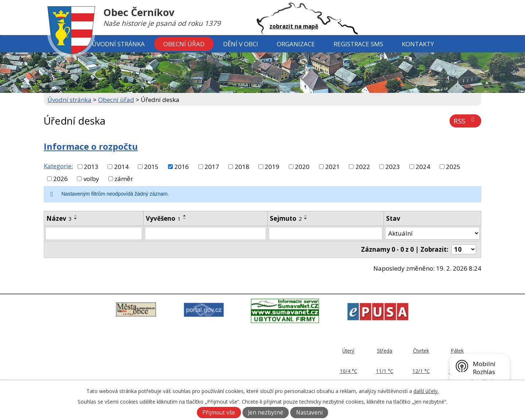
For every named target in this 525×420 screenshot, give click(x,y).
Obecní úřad (184, 44)
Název (59, 218)
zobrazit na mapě (294, 26)
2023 (393, 167)
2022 (363, 167)
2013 (91, 167)
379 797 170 (234, 365)
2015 (151, 167)
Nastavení (309, 413)
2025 (453, 167)
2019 (272, 167)
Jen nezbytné (266, 413)
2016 (182, 167)
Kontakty (418, 44)
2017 (212, 167)
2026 (61, 179)
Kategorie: (58, 166)
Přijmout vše (219, 413)
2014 (121, 167)
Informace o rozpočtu (91, 146)
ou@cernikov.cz (236, 373)
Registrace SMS (358, 44)
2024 (423, 167)
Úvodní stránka (118, 44)
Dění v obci (241, 44)
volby (91, 179)
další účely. (426, 391)
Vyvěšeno (163, 218)
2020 (302, 167)
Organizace (296, 44)
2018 (242, 167)
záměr (124, 179)
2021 (332, 167)
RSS (465, 121)
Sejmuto (286, 218)
